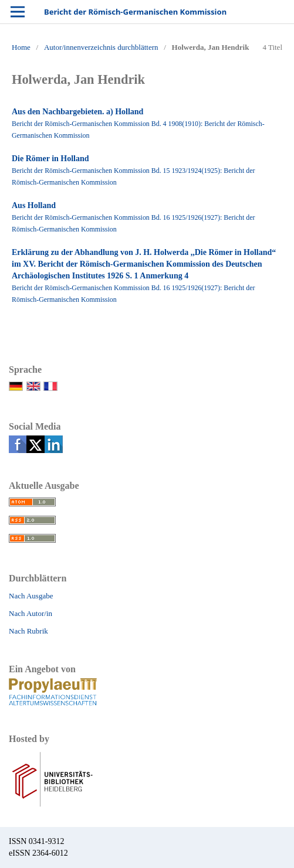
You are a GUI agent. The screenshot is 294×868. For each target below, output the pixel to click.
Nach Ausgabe (31, 596)
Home (21, 47)
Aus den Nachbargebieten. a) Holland (77, 112)
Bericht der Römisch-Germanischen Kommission (135, 12)
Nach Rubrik (28, 631)
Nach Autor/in (31, 613)
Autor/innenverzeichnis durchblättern (101, 47)
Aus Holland (34, 205)
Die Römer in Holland (50, 159)
